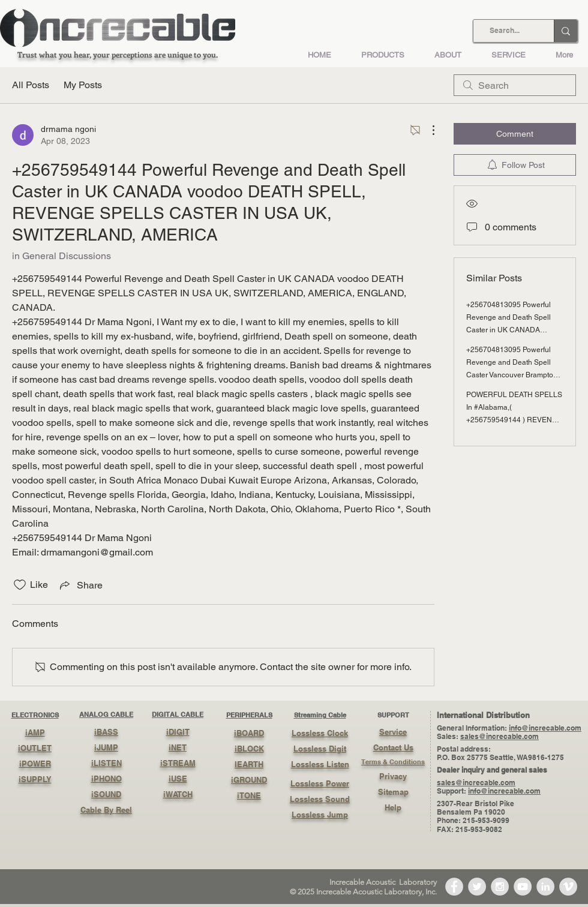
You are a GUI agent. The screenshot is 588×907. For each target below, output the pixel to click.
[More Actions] (427, 130)
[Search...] (505, 31)
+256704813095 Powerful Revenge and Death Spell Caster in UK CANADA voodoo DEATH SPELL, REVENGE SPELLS (508, 330)
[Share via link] (80, 585)
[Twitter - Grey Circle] (477, 887)
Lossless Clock (320, 733)
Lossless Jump (320, 815)
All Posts (31, 85)
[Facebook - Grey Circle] (454, 887)
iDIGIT (178, 732)
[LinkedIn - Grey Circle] (545, 887)
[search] (515, 85)
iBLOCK (249, 749)
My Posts (83, 85)
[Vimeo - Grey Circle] (568, 887)
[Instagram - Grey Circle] (500, 887)
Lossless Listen (320, 764)
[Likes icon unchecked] (20, 585)
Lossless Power (320, 783)
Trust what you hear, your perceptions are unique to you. (118, 54)
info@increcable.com (545, 728)
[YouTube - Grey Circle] (523, 887)
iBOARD (249, 733)
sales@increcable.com (499, 736)
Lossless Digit (320, 749)
